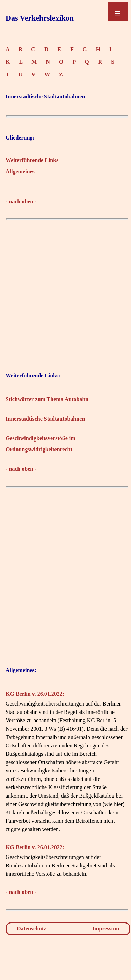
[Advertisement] (65, 289)
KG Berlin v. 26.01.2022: (35, 694)
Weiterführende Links (32, 160)
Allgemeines (20, 171)
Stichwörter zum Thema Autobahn (47, 399)
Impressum (106, 929)
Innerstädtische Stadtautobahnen (45, 419)
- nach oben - (21, 201)
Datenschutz (31, 929)
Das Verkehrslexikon (40, 18)
